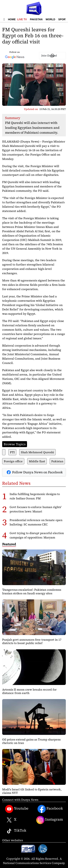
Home (12, 19)
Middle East (37, 461)
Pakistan (36, 19)
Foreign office (13, 461)
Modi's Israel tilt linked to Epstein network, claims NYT (32, 791)
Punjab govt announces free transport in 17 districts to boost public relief (32, 641)
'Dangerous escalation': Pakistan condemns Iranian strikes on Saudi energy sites (32, 591)
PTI (12, 452)
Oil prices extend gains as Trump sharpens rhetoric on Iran (31, 741)
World (50, 19)
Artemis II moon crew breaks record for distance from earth (29, 691)
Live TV (22, 19)
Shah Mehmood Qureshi (37, 452)
